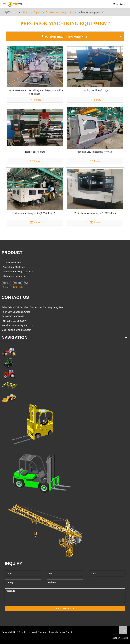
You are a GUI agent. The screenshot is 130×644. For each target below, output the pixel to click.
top (123, 630)
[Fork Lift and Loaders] (40, 472)
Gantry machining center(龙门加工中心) (35, 213)
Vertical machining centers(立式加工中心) (95, 213)
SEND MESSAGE (65, 609)
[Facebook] (4, 283)
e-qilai (125, 638)
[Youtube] (20, 283)
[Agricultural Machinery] (9, 363)
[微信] (26, 283)
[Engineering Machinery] (9, 398)
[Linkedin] (15, 283)
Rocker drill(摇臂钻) (35, 152)
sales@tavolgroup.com (20, 330)
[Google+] (9, 283)
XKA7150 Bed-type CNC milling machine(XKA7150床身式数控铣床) (35, 92)
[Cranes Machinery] (9, 385)
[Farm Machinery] (9, 352)
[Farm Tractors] (9, 374)
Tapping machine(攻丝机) (95, 90)
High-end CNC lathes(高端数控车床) (95, 152)
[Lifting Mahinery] (32, 425)
